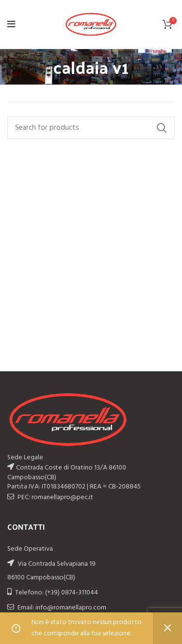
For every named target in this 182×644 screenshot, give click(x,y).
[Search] (91, 128)
